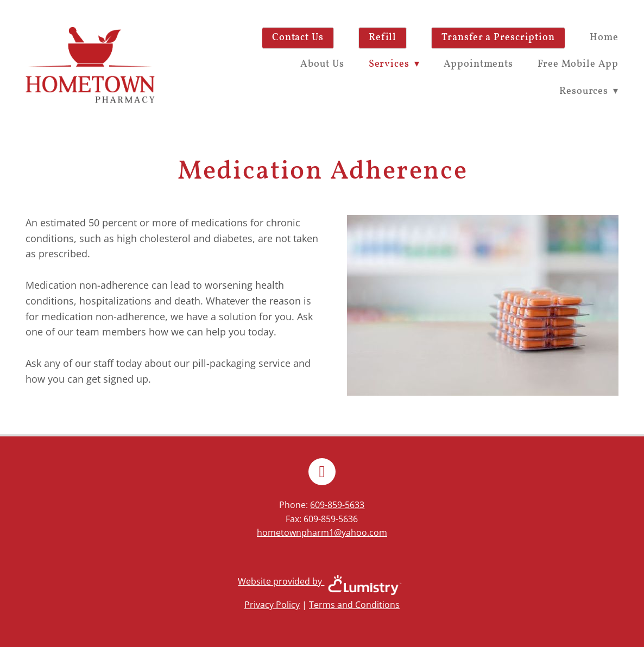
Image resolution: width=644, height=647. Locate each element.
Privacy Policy (272, 605)
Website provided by (322, 581)
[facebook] (322, 472)
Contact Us (298, 38)
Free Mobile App (578, 64)
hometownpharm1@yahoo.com (322, 532)
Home (604, 38)
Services (394, 64)
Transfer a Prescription (498, 38)
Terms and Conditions (354, 605)
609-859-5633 (337, 505)
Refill (383, 38)
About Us (322, 64)
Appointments (478, 64)
